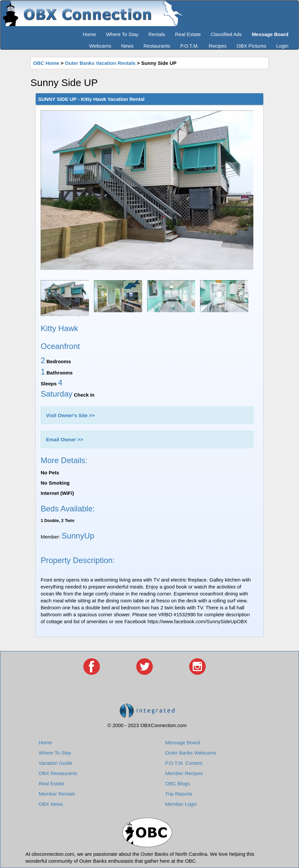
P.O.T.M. (190, 46)
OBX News (51, 804)
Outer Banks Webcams (191, 753)
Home (89, 34)
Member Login (181, 804)
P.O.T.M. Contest (184, 763)
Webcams (100, 46)
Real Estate (188, 34)
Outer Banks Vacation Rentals (100, 63)
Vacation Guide (55, 763)
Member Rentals (57, 794)
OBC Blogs (178, 783)
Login (282, 46)
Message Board (183, 742)
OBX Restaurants (58, 773)
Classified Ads (226, 34)
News (127, 46)
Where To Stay (122, 34)
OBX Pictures (251, 46)
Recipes (218, 46)
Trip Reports (179, 794)
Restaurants (157, 46)
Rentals (157, 34)
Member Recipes (184, 773)
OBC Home (46, 63)
